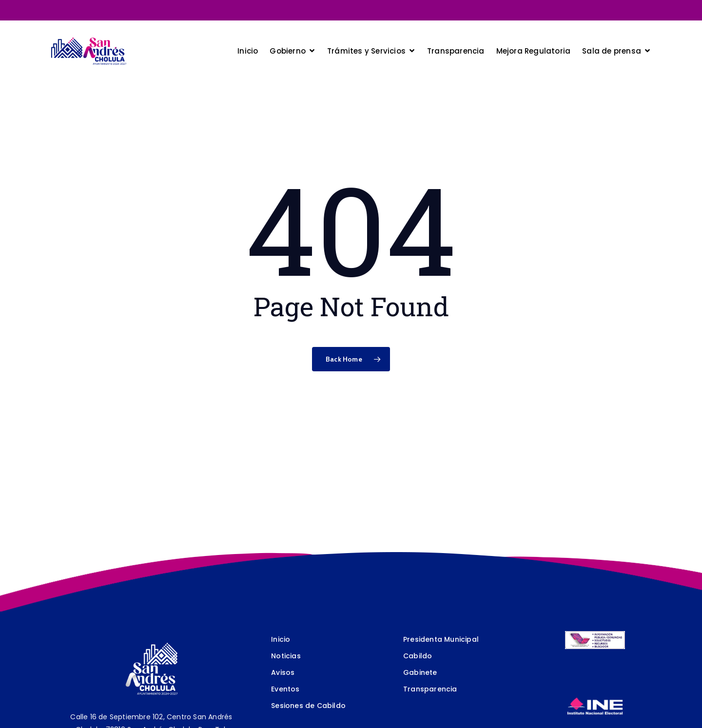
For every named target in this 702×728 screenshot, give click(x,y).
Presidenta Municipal (441, 639)
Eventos (285, 689)
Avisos (283, 672)
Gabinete (420, 672)
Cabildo (418, 656)
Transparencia (430, 689)
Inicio (281, 639)
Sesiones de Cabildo (308, 706)
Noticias (286, 656)
